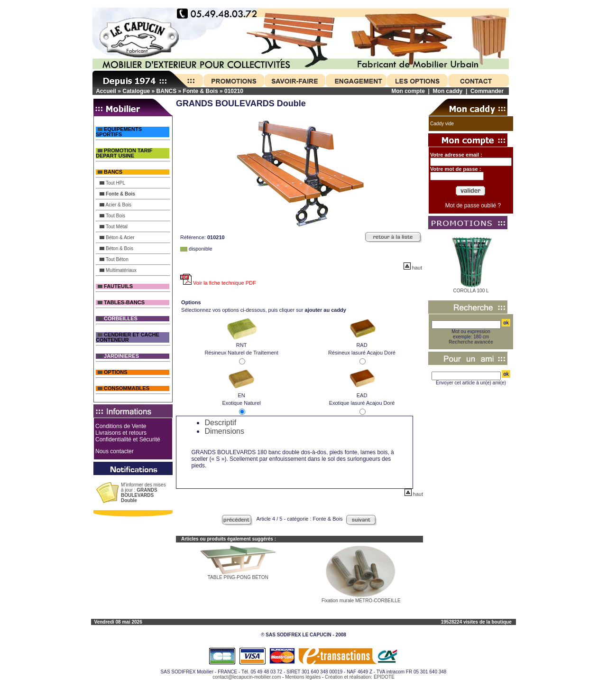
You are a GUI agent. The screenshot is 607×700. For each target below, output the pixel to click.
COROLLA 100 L (471, 291)
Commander (487, 91)
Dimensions (224, 431)
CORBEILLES (118, 319)
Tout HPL (112, 183)
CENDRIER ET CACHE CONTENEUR (128, 337)
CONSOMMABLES (124, 388)
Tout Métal (114, 227)
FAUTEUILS (115, 286)
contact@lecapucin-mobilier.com (247, 677)
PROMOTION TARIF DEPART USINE (124, 153)
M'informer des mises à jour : (143, 493)
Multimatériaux (118, 270)
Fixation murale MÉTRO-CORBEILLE (361, 601)
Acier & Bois (115, 205)
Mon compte (408, 91)
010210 (234, 91)
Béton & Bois (116, 248)
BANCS (167, 91)
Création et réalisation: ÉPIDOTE (360, 677)
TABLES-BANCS (121, 303)
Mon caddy (448, 91)
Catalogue (136, 91)
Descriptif (220, 423)
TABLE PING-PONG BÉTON (238, 577)
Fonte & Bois (201, 91)
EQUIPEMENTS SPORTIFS (119, 132)
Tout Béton (114, 259)
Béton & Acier (117, 238)
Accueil (106, 91)
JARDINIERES (118, 356)
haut (413, 268)
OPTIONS (113, 372)
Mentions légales (303, 677)
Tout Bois (112, 216)
